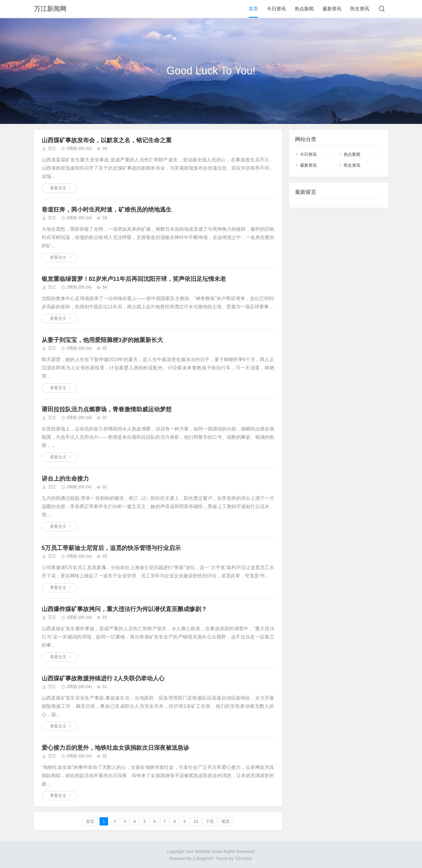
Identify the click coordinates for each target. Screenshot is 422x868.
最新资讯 (332, 9)
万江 (52, 148)
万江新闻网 (50, 9)
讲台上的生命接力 (65, 479)
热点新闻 (304, 9)
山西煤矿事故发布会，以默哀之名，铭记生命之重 (107, 140)
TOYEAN (243, 859)
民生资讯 (360, 9)
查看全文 (58, 188)
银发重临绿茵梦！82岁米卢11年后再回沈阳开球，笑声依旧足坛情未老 (134, 279)
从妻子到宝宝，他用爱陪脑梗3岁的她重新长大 (102, 340)
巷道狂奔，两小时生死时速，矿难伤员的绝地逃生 (107, 209)
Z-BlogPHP (203, 859)
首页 (253, 9)
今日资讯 (276, 9)
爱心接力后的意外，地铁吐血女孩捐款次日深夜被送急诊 (115, 748)
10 (196, 821)
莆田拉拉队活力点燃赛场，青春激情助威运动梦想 (107, 409)
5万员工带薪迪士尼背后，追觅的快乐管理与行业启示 (111, 548)
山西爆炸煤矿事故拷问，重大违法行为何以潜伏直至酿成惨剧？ (124, 609)
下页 (210, 821)
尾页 (226, 821)
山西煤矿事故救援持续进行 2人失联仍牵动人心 (103, 678)
